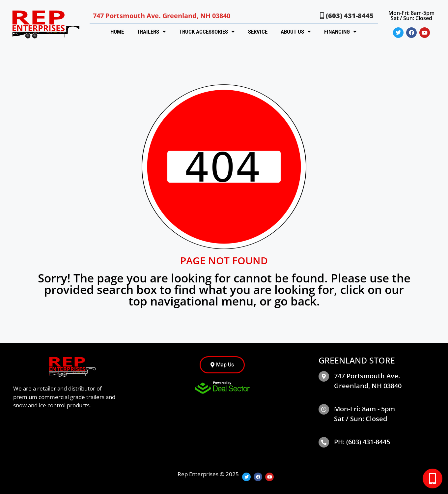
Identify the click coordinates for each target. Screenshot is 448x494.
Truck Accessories (207, 31)
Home (117, 32)
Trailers (152, 31)
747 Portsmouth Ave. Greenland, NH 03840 (162, 16)
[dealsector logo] (222, 388)
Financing (340, 31)
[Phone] (324, 442)
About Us (296, 31)
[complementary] (400, 458)
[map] (324, 376)
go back (295, 301)
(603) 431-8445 (347, 16)
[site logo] (45, 24)
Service (258, 32)
